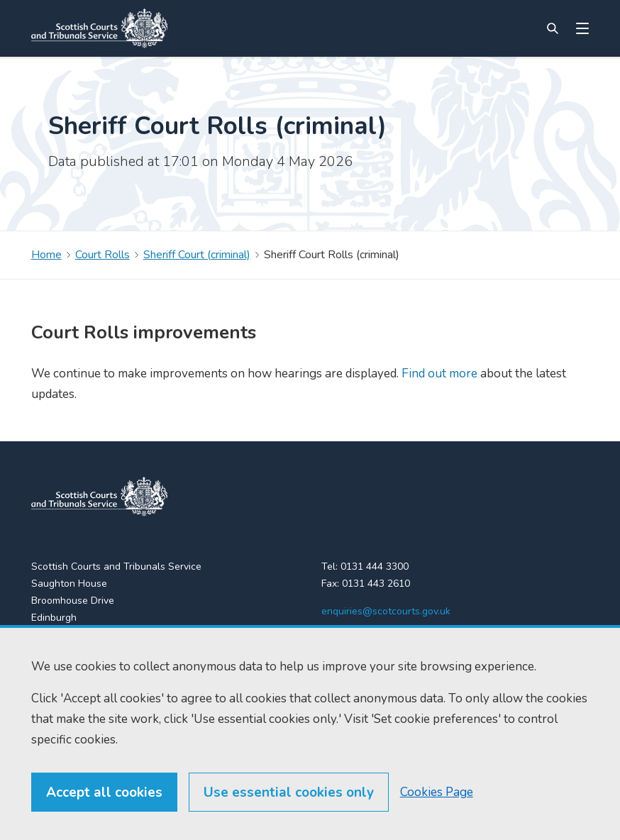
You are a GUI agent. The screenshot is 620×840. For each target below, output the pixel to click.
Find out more (438, 374)
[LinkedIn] (358, 640)
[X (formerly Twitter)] (330, 640)
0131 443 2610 (376, 584)
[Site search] (553, 28)
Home (46, 255)
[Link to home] (99, 28)
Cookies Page (437, 822)
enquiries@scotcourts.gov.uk (386, 611)
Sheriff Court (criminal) (197, 255)
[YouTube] (387, 640)
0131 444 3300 (375, 567)
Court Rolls (103, 255)
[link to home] (99, 497)
